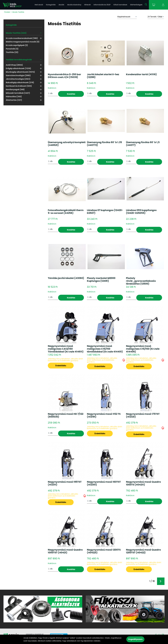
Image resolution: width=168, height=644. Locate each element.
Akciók (61, 5)
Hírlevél (87, 5)
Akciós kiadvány (74, 5)
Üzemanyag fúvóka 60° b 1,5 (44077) (143, 144)
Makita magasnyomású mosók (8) (23, 42)
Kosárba (71, 94)
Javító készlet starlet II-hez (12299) (103, 76)
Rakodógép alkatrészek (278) (20, 83)
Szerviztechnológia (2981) (18, 76)
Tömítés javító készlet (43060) (66, 278)
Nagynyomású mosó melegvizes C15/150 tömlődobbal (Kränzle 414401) (105, 349)
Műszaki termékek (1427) (18, 93)
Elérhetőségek (136, 5)
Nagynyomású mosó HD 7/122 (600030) (66, 415)
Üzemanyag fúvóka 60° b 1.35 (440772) (104, 144)
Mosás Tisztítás (18, 12)
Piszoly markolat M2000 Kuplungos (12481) (101, 280)
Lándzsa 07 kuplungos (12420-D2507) (105, 212)
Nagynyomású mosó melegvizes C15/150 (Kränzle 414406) (143, 349)
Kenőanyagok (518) (15, 90)
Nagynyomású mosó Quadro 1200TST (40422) (143, 551)
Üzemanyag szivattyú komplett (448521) (67, 144)
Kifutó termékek (120, 5)
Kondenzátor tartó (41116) (141, 74)
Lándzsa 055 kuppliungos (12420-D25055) (141, 212)
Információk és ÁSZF (102, 5)
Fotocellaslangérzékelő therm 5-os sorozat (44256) (66, 212)
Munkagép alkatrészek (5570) (20, 72)
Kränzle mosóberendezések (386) (22, 38)
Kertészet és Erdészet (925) (19, 86)
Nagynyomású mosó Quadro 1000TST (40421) (65, 551)
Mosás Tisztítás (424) (16, 33)
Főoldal (7, 12)
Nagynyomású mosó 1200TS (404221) (104, 551)
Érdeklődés (61, 366)
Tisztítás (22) (12, 52)
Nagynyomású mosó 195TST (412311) (65, 483)
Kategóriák (51, 5)
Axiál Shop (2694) (14, 65)
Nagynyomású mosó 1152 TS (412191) (104, 415)
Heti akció (39, 5)
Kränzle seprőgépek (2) (17, 45)
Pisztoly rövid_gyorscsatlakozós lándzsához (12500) (141, 281)
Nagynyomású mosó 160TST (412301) (104, 483)
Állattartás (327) (14, 100)
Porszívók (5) (12, 49)
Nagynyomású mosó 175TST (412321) (143, 415)
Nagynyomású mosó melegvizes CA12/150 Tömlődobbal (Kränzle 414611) (66, 349)
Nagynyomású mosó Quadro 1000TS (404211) (143, 483)
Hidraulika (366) (14, 97)
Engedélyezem (135, 639)
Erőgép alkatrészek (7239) (18, 68)
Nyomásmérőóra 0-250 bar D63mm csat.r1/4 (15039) (64, 76)
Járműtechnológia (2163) (18, 79)
